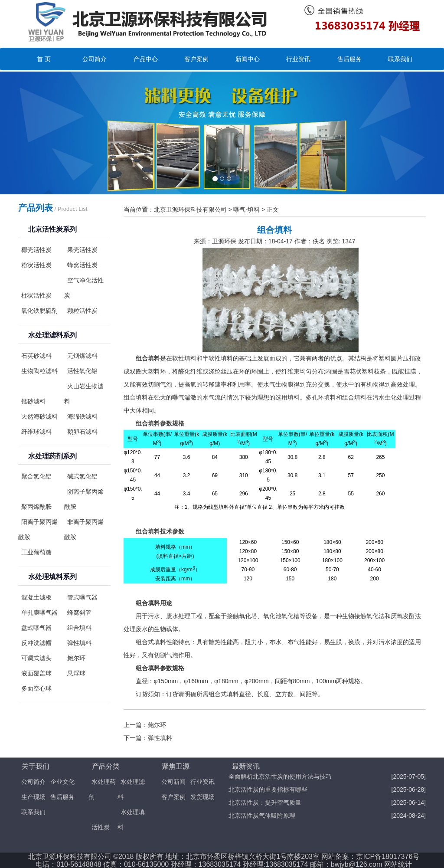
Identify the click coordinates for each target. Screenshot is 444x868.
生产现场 (33, 797)
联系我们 (400, 59)
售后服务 (349, 59)
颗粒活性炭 (82, 311)
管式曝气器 (82, 597)
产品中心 (146, 59)
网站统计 (398, 864)
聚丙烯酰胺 (36, 507)
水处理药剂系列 (52, 456)
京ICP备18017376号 (388, 857)
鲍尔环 (76, 658)
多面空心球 (36, 688)
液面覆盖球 (36, 673)
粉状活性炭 (36, 265)
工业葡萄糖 (36, 552)
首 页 (44, 59)
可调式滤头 (36, 658)
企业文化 (62, 782)
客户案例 (196, 59)
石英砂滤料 (36, 356)
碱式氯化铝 (82, 476)
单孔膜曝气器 (39, 613)
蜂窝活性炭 (82, 265)
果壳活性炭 (82, 250)
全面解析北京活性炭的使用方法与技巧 (280, 776)
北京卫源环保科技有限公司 (190, 210)
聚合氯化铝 (36, 476)
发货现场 (202, 797)
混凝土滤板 (36, 597)
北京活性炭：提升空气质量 (265, 802)
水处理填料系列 (52, 577)
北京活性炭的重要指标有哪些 (268, 789)
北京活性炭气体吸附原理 (262, 816)
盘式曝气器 (36, 628)
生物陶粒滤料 (39, 371)
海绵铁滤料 (82, 416)
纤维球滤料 (36, 432)
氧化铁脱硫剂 (39, 311)
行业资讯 (298, 59)
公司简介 (95, 59)
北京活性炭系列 (52, 229)
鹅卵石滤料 (82, 432)
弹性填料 (79, 643)
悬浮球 (76, 673)
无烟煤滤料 (82, 356)
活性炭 (101, 827)
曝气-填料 (246, 210)
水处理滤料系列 (52, 335)
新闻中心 (248, 59)
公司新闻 (173, 782)
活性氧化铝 (82, 371)
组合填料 (79, 628)
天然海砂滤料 (39, 416)
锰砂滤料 (33, 401)
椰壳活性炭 (36, 250)
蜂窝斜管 (79, 613)
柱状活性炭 (36, 295)
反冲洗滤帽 (36, 643)
